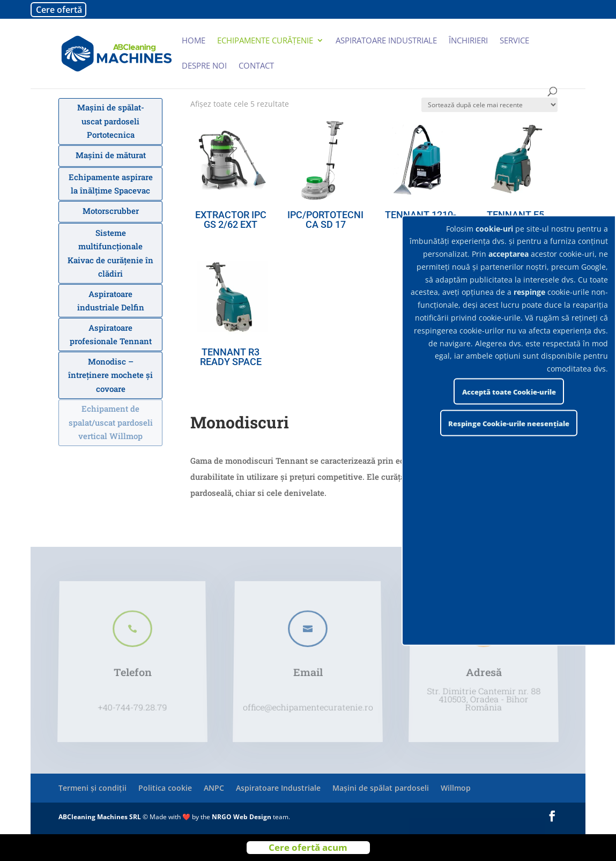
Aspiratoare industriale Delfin (111, 301)
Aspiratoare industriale (386, 41)
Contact (256, 66)
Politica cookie (165, 788)
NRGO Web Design (242, 817)
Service (514, 41)
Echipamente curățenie (265, 41)
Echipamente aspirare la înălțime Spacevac (111, 184)
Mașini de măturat (111, 155)
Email (308, 670)
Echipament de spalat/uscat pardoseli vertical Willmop (111, 422)
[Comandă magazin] (489, 105)
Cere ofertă (59, 10)
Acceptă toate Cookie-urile (509, 391)
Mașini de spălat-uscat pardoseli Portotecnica (111, 121)
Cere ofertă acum (308, 847)
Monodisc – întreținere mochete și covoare (110, 375)
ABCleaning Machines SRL (101, 817)
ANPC (214, 788)
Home (194, 41)
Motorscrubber (111, 211)
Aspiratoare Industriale (278, 788)
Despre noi (204, 66)
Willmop (456, 788)
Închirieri (468, 41)
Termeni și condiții (92, 788)
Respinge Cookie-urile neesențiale (509, 423)
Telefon (132, 670)
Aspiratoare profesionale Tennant (111, 335)
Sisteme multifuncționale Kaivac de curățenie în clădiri (110, 253)
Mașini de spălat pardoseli (381, 788)
